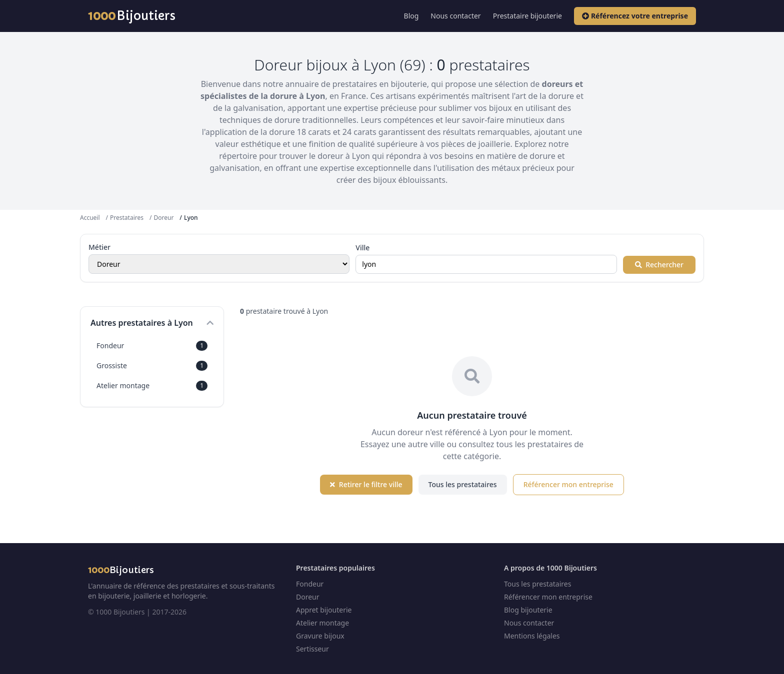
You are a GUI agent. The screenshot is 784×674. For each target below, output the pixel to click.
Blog (411, 16)
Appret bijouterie (324, 610)
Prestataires (127, 218)
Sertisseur (312, 649)
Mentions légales (532, 636)
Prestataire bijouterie (527, 16)
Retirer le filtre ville (366, 484)
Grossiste (152, 366)
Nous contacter (455, 16)
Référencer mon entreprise (568, 484)
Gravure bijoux (320, 636)
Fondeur (152, 346)
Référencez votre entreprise (635, 16)
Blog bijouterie (528, 610)
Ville (362, 248)
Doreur (163, 218)
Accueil (90, 218)
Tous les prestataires (463, 484)
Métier (99, 247)
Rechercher (659, 265)
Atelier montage (152, 386)
